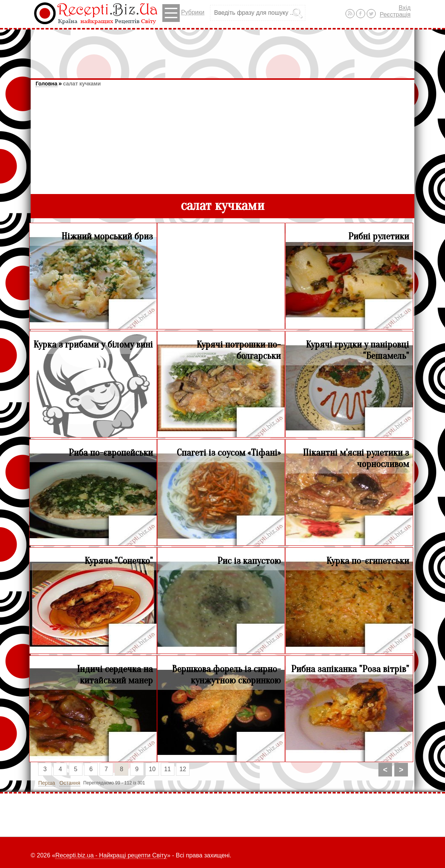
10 (152, 769)
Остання (70, 783)
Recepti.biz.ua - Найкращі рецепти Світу (111, 855)
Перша (47, 783)
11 (168, 769)
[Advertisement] (222, 50)
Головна (47, 84)
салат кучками (82, 84)
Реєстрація (395, 15)
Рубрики (183, 13)
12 (183, 769)
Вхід (405, 8)
